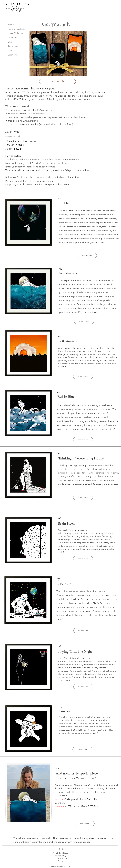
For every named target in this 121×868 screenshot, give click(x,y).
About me (12, 37)
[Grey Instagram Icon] (63, 849)
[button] (87, 255)
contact (11, 50)
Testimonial (13, 46)
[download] (57, 81)
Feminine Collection (17, 29)
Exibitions (12, 55)
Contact (61, 861)
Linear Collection (16, 33)
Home (11, 25)
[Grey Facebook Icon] (59, 849)
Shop (10, 42)
